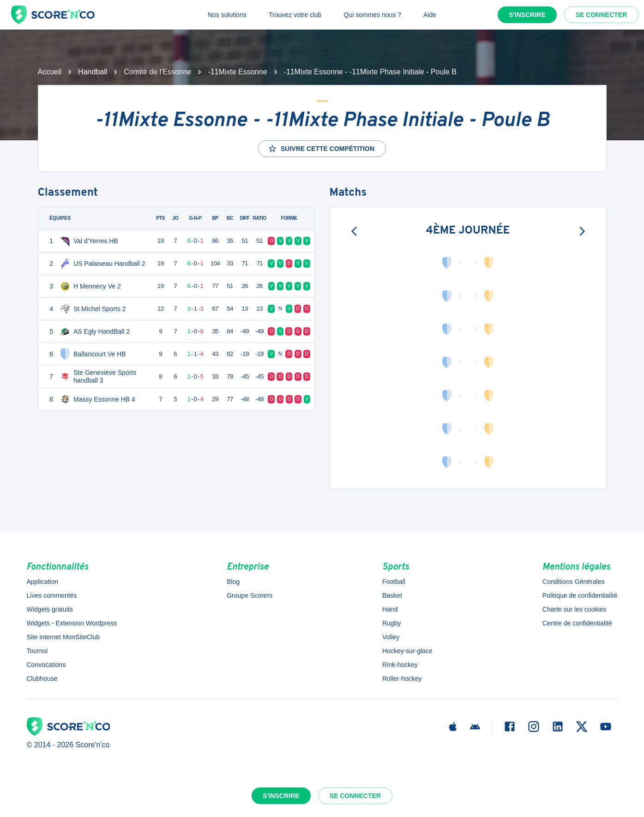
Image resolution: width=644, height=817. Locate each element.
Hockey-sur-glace (407, 651)
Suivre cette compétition (321, 149)
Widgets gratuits (50, 609)
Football (394, 582)
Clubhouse (42, 679)
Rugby (391, 623)
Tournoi (37, 651)
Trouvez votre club (295, 15)
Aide (430, 15)
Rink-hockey (400, 665)
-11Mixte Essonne (237, 72)
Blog (233, 582)
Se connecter (601, 15)
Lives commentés (52, 595)
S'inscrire (527, 15)
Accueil (50, 72)
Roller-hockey (402, 679)
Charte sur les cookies (575, 609)
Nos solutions (227, 15)
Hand (390, 609)
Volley (391, 637)
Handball (93, 72)
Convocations (46, 665)
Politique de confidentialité (580, 595)
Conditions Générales (574, 582)
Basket (392, 595)
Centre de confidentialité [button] (577, 623)
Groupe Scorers (250, 595)
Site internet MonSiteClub (63, 637)
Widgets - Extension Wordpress (72, 623)
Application (43, 582)
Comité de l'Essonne (157, 72)
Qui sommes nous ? (373, 15)
